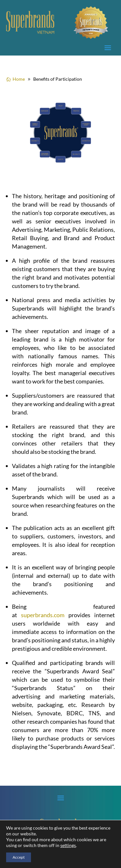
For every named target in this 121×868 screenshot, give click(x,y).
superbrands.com (43, 615)
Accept (19, 857)
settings (68, 845)
